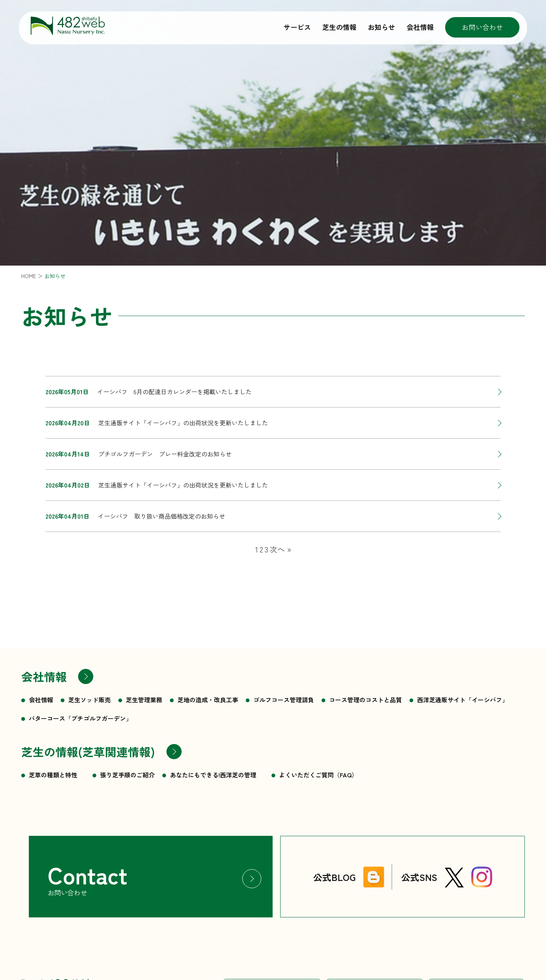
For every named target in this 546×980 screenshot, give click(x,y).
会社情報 (420, 27)
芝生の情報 (339, 27)
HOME (29, 276)
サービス (297, 27)
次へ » (280, 549)
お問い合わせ (482, 27)
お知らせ (381, 27)
